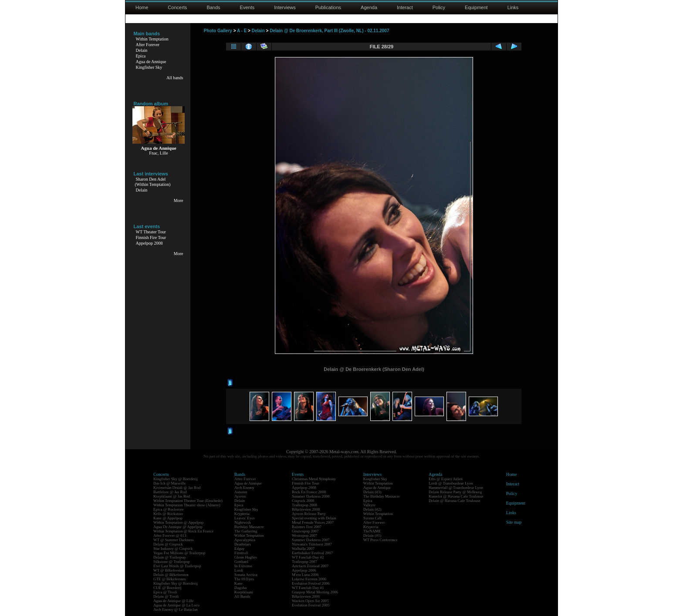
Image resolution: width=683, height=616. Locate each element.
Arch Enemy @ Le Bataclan (176, 609)
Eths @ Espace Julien (446, 479)
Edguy (240, 549)
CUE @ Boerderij (167, 588)
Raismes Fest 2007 (307, 527)
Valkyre (369, 505)
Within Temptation (152, 39)
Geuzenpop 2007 (305, 531)
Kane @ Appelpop (168, 518)
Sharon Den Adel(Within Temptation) (153, 182)
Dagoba (240, 588)
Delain (142, 50)
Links (513, 7)
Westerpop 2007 (305, 535)
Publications (328, 7)
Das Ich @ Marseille (170, 483)
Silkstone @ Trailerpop (172, 562)
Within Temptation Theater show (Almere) (187, 505)
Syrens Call (372, 518)
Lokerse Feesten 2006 (309, 579)
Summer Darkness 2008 (311, 496)
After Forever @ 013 (170, 535)
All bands (175, 78)
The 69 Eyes (244, 579)
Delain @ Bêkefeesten (171, 575)
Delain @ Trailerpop (169, 557)
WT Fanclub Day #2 (308, 557)
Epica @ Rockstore (169, 509)
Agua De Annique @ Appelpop (178, 527)
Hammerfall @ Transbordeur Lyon (456, 488)
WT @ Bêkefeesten (169, 570)
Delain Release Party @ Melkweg (455, 492)
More (179, 200)
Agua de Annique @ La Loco (176, 605)
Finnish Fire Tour (151, 237)
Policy (439, 7)
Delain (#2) (372, 509)
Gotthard (241, 562)
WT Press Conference (380, 540)
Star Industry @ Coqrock (173, 549)
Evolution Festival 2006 (311, 583)
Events (247, 7)
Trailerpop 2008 (304, 505)
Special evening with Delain (314, 518)
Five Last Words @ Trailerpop (177, 566)
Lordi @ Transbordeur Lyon (451, 483)
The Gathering (246, 531)
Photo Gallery (218, 31)
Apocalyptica (245, 540)
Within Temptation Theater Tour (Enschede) (188, 501)
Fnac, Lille (158, 153)
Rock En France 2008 (309, 492)
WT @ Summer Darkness (174, 540)
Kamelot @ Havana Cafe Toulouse (456, 496)
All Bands (242, 596)
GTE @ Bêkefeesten (169, 579)
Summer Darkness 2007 (311, 540)
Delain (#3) (372, 492)
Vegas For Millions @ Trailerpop (179, 553)
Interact (405, 7)
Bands (213, 7)
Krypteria (242, 514)
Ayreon (240, 496)
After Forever (148, 45)
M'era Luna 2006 (305, 575)
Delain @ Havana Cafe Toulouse (454, 501)
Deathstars (243, 544)
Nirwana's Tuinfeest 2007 (312, 544)
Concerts (177, 7)
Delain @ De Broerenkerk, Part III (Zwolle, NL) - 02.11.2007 (329, 31)
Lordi (239, 570)
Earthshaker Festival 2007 (312, 553)
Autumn (241, 492)
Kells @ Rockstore (168, 514)
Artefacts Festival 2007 (310, 566)
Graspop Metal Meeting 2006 (315, 592)
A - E (242, 31)
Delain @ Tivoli (166, 596)
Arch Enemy (244, 488)
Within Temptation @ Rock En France (183, 531)
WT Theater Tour (151, 232)
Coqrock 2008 (303, 501)
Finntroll (241, 553)
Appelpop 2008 (149, 243)
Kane (238, 583)
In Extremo (243, 566)
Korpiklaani (244, 592)
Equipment (476, 7)
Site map (514, 522)
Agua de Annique (151, 62)
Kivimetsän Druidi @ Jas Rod (177, 488)
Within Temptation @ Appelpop (178, 522)
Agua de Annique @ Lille (174, 601)
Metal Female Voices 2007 (313, 522)
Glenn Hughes (246, 557)
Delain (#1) (372, 535)
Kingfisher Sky (149, 67)
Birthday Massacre (249, 527)
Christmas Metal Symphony (314, 479)
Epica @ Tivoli (165, 592)
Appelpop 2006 (304, 570)
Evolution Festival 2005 (311, 605)
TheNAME (372, 531)
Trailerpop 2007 (304, 562)
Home (142, 7)
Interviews (285, 7)
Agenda (369, 7)
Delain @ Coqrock (168, 544)
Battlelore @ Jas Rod (170, 492)
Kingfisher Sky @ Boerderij (176, 479)
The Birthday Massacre (382, 496)
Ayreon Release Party (309, 514)
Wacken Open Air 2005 (310, 601)
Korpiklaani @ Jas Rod (172, 496)
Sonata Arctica (246, 575)
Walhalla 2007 (303, 549)
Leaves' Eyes (245, 518)
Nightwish (243, 522)
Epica (141, 56)
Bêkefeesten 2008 (306, 509)
